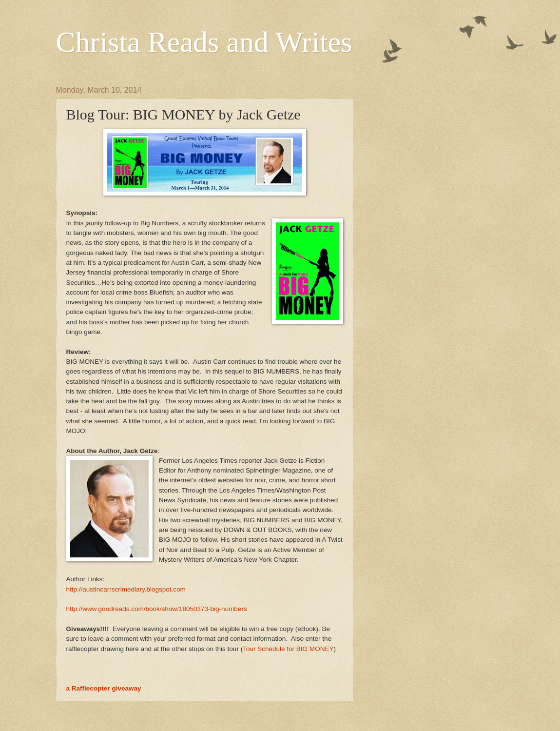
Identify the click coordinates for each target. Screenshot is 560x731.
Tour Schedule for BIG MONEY (288, 649)
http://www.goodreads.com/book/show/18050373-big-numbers (157, 609)
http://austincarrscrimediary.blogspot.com (126, 589)
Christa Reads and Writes (204, 42)
